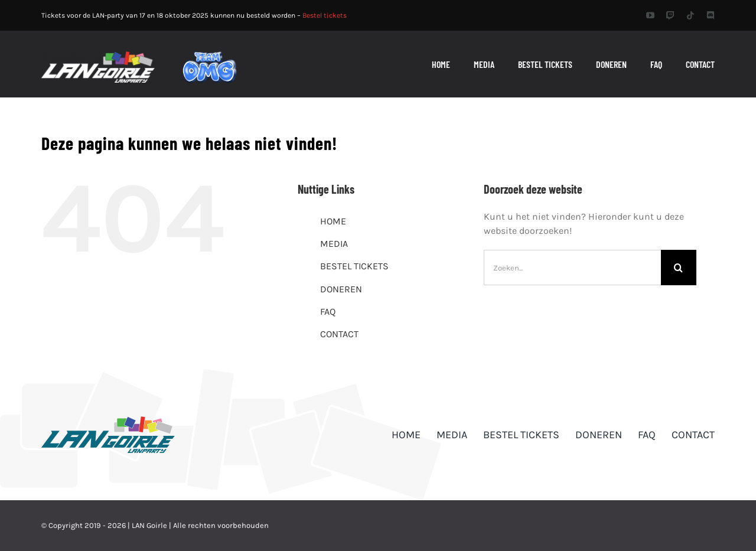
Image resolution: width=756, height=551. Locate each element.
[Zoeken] (679, 268)
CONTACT (339, 334)
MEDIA (334, 244)
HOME (333, 221)
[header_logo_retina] (98, 56)
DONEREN (341, 289)
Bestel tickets (325, 15)
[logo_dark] (108, 421)
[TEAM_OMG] (210, 55)
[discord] (711, 15)
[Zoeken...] (572, 268)
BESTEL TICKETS (354, 266)
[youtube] (650, 15)
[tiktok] (690, 15)
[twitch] (670, 15)
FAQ (328, 312)
